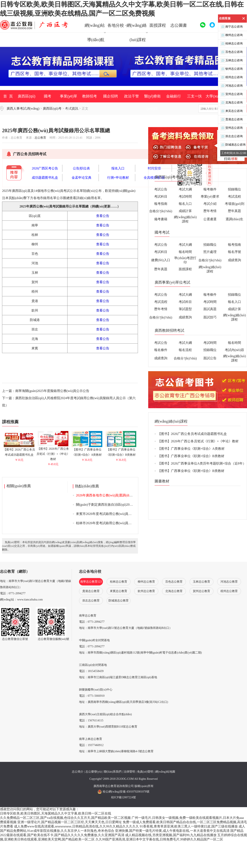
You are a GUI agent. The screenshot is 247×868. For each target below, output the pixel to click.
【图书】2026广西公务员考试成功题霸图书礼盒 (19, 450)
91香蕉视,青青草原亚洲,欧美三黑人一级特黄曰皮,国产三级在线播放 (189, 826)
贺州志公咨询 (231, 128)
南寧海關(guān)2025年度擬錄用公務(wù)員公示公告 (52, 391)
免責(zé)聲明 (145, 772)
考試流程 (234, 196)
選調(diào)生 (234, 219)
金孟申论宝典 (82, 178)
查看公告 (103, 216)
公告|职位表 (81, 168)
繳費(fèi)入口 (161, 260)
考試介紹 (210, 204)
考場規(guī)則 (235, 204)
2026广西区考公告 (45, 168)
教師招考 (90, 96)
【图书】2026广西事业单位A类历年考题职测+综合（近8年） (202, 463)
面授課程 (158, 25)
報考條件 (210, 189)
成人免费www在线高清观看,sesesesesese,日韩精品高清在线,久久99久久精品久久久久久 (76, 826)
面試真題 (210, 309)
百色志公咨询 (231, 52)
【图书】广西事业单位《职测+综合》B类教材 (121, 450)
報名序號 (234, 252)
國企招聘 (111, 96)
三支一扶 (195, 96)
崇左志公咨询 (231, 136)
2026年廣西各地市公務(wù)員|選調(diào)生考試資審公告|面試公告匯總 (126, 495)
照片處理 (210, 252)
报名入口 (118, 168)
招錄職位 (234, 189)
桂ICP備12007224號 (123, 797)
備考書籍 (161, 219)
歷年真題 (234, 211)
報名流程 (185, 350)
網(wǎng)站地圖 (165, 772)
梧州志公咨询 (231, 77)
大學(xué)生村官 (215, 102)
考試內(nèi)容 (234, 350)
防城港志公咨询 (233, 145)
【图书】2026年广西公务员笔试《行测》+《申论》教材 (53, 452)
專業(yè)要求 (210, 196)
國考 (48, 96)
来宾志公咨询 (231, 111)
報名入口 (185, 204)
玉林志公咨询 (231, 61)
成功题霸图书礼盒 (45, 178)
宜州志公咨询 (231, 94)
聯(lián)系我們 (113, 772)
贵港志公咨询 (231, 120)
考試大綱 (185, 189)
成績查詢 (234, 260)
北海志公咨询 (231, 103)
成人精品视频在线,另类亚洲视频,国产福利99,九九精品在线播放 (171, 835)
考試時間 (185, 196)
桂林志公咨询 (231, 44)
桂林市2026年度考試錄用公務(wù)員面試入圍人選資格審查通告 (122, 523)
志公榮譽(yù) (94, 772)
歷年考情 (210, 211)
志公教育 (40, 138)
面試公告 (210, 358)
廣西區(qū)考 (27, 102)
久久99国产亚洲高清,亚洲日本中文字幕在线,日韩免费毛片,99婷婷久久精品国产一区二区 (159, 839)
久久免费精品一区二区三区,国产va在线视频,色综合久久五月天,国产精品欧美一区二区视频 (65, 818)
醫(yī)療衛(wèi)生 (153, 102)
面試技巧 (210, 317)
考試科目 (161, 196)
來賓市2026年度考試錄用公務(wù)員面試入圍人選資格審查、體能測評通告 (130, 514)
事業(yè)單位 (69, 102)
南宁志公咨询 (231, 27)
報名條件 (161, 350)
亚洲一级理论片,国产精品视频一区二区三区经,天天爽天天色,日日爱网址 (70, 822)
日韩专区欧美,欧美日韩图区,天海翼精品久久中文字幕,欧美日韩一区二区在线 (56, 813)
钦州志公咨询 (231, 69)
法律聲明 (129, 772)
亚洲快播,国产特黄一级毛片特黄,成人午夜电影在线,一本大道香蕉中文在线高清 (172, 831)
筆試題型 (185, 309)
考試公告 (161, 189)
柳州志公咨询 (231, 35)
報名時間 (185, 252)
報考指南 (161, 204)
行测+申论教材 (118, 178)
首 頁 (8, 96)
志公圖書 (179, 25)
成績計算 (185, 211)
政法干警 (132, 96)
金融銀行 (174, 96)
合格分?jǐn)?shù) (161, 211)
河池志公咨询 (231, 86)
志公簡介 (78, 772)
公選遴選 (210, 219)
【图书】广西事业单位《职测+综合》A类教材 (87, 450)
